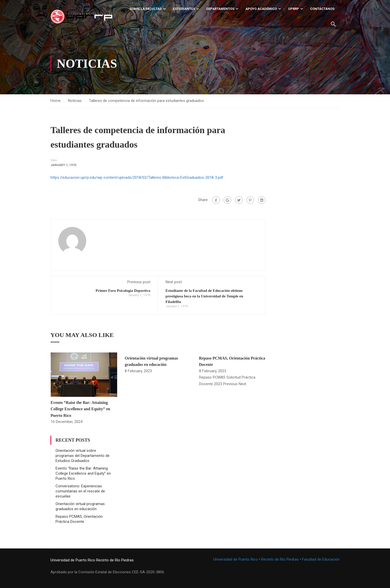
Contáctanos (322, 9)
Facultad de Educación (321, 559)
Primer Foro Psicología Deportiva (123, 291)
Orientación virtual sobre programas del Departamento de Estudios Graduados (83, 456)
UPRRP (294, 9)
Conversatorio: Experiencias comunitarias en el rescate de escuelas (80, 491)
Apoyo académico (261, 9)
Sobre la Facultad (146, 9)
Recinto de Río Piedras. (115, 560)
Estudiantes (184, 9)
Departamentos (220, 9)
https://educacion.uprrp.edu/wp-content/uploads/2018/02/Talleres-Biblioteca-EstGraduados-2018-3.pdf (137, 178)
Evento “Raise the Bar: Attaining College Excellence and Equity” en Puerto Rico (81, 409)
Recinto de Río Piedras (280, 559)
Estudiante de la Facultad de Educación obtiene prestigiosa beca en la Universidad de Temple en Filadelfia (204, 296)
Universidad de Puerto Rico (73, 560)
